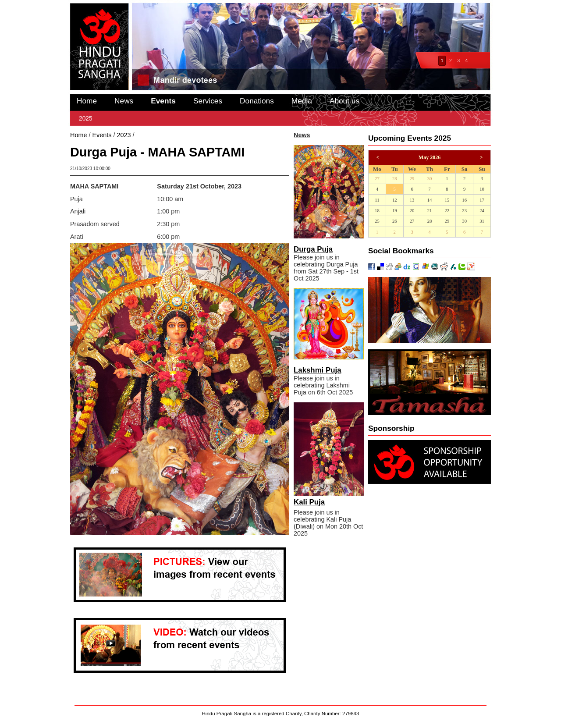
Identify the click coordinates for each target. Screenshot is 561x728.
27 (377, 179)
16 (464, 200)
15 (447, 200)
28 (395, 179)
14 (430, 200)
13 (412, 200)
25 (377, 221)
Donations (257, 101)
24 (482, 211)
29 (412, 179)
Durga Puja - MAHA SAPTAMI (178, 135)
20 (412, 211)
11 (377, 200)
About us (344, 101)
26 (395, 221)
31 (482, 221)
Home (87, 101)
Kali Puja (309, 502)
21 (430, 211)
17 (482, 200)
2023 (124, 135)
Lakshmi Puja (318, 370)
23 (464, 211)
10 (482, 189)
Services (208, 101)
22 (447, 211)
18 (377, 211)
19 (395, 211)
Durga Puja (313, 249)
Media (302, 101)
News (124, 101)
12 (395, 200)
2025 (86, 118)
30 (430, 179)
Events (163, 101)
